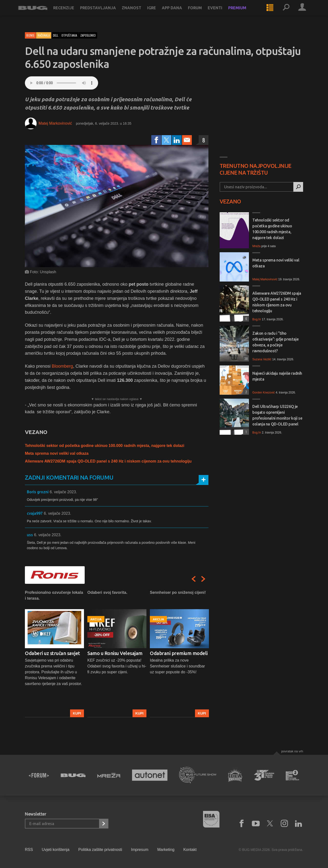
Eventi (222, 13)
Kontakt (190, 850)
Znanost (138, 13)
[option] (54, 653)
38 (245, 358)
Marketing (166, 850)
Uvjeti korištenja (56, 850)
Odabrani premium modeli (179, 653)
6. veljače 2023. (63, 492)
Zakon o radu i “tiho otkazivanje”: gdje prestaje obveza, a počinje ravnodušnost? (275, 342)
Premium (244, 13)
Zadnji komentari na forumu (69, 478)
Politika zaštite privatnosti (100, 850)
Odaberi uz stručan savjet (52, 653)
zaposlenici (88, 35)
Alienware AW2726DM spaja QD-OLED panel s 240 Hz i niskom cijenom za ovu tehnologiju (108, 461)
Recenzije (71, 13)
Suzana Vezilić (262, 359)
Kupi (77, 713)
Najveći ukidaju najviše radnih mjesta (277, 376)
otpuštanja (69, 35)
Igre (158, 13)
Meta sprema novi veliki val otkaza (57, 453)
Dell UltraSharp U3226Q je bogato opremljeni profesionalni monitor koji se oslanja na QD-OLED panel (277, 415)
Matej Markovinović (55, 123)
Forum (202, 13)
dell (56, 35)
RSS (29, 850)
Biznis (30, 35)
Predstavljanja (105, 13)
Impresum (140, 850)
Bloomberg (62, 366)
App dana (179, 13)
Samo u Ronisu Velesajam (115, 653)
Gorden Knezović (264, 393)
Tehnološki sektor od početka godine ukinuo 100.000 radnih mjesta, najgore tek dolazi (105, 446)
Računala (44, 35)
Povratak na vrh (292, 751)
